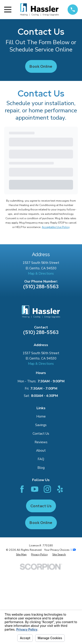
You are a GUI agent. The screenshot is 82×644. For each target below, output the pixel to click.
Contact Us (41, 434)
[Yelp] (60, 489)
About (41, 451)
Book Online (41, 66)
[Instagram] (47, 489)
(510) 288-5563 (41, 287)
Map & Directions (41, 274)
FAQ (41, 459)
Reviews (41, 442)
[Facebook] (22, 489)
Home (41, 416)
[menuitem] (21, 555)
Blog (41, 468)
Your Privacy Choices (60, 550)
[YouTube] (35, 489)
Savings (41, 425)
